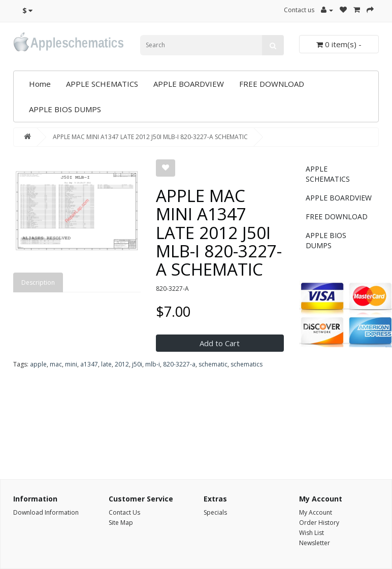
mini (71, 364)
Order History (319, 523)
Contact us (299, 10)
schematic (213, 364)
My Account (316, 512)
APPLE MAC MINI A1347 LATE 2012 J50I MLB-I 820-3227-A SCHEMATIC (150, 137)
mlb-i (153, 364)
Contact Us (124, 512)
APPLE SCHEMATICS (102, 84)
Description (38, 282)
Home (40, 84)
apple (38, 364)
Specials (215, 512)
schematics (247, 364)
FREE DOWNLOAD (272, 84)
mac (56, 364)
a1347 (89, 364)
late (106, 364)
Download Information (46, 512)
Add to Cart (220, 343)
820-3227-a (179, 364)
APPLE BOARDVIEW (189, 84)
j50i (137, 364)
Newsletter (315, 543)
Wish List (312, 533)
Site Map (121, 523)
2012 (122, 364)
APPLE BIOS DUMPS (65, 109)
